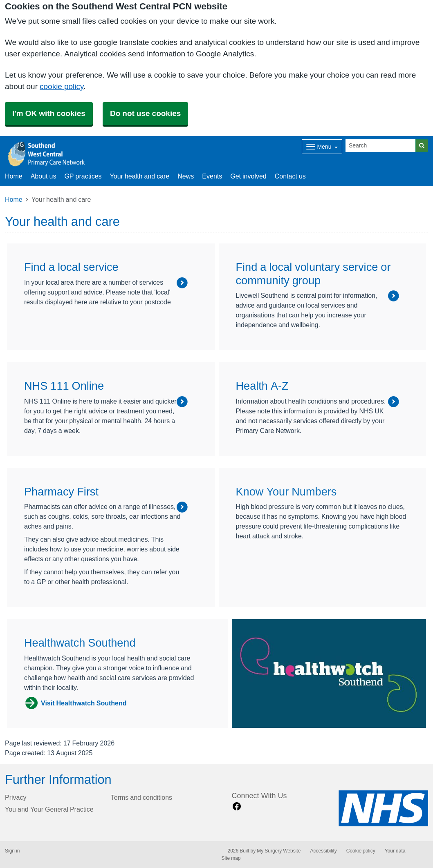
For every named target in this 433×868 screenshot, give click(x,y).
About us (44, 176)
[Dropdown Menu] (322, 147)
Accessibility (323, 851)
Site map (231, 858)
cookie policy (62, 86)
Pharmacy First (61, 492)
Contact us (290, 176)
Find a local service (71, 267)
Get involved (248, 176)
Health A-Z (262, 386)
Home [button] (14, 176)
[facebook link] (237, 807)
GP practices (83, 176)
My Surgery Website (279, 851)
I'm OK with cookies (49, 113)
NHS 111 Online (64, 386)
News (186, 176)
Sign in (12, 851)
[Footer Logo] (383, 808)
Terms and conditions (141, 797)
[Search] (381, 146)
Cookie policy (361, 851)
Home (14, 199)
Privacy (16, 797)
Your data (395, 851)
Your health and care (140, 176)
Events (212, 176)
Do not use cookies (145, 113)
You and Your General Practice (49, 809)
